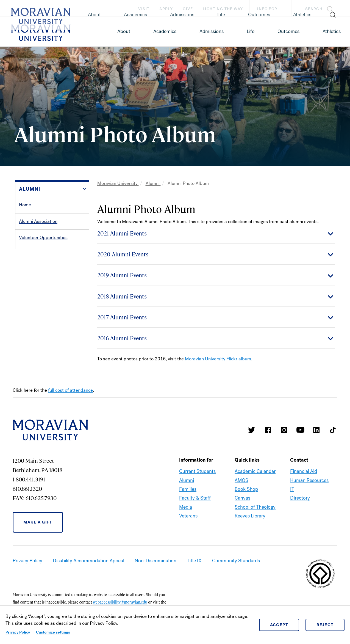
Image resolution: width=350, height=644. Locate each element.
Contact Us (30, 303)
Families (188, 489)
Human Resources (309, 480)
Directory (300, 498)
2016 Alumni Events (122, 338)
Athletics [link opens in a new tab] (332, 31)
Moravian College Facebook (268, 430)
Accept (279, 625)
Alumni (153, 183)
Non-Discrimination (155, 561)
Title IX (194, 561)
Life (251, 31)
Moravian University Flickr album (218, 359)
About (124, 31)
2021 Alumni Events (122, 233)
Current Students (197, 471)
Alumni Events (33, 287)
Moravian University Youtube (300, 430)
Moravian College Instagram (284, 430)
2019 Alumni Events (122, 275)
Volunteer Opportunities (43, 238)
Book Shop (246, 489)
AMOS (241, 480)
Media (186, 507)
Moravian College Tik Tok (333, 430)
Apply (166, 9)
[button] (321, 8)
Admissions (212, 31)
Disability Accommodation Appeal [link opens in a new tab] (88, 561)
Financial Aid (304, 471)
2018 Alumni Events (122, 296)
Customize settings (53, 632)
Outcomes (288, 31)
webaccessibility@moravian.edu (120, 602)
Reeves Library (250, 516)
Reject (325, 625)
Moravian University (118, 183)
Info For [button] (273, 9)
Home (25, 205)
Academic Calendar (255, 471)
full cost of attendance (70, 390)
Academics (165, 31)
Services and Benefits (41, 254)
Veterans (188, 516)
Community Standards (236, 561)
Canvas (242, 498)
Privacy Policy (18, 632)
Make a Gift (38, 522)
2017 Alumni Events (122, 317)
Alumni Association (38, 221)
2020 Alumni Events (123, 254)
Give (188, 9)
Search (314, 9)
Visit (144, 9)
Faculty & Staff (195, 498)
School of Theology (255, 507)
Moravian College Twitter (252, 430)
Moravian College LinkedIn (316, 430)
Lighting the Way (223, 9)
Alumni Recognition (38, 270)
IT (292, 489)
